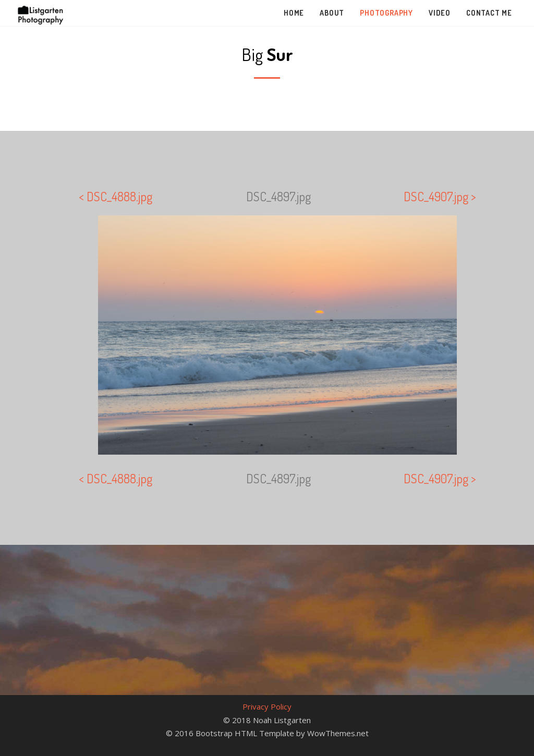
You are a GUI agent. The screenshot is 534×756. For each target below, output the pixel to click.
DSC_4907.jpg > (440, 196)
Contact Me (489, 13)
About (332, 13)
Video (440, 13)
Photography (386, 13)
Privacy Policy (267, 706)
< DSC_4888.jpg (116, 196)
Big (267, 54)
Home (294, 13)
